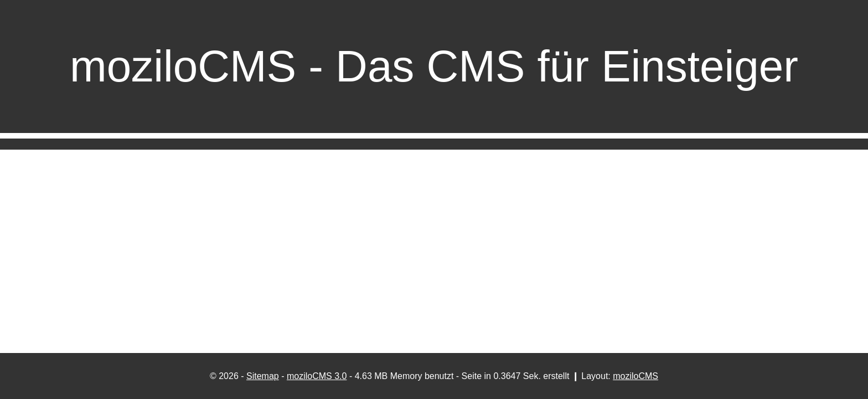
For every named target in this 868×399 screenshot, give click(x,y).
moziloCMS (635, 376)
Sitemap (263, 376)
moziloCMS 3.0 (317, 376)
